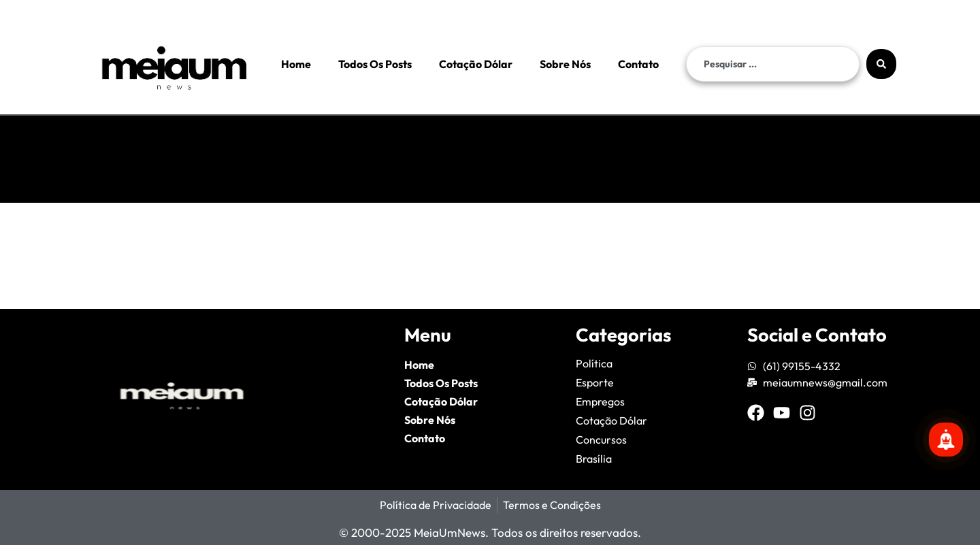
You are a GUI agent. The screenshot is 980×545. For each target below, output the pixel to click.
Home (296, 64)
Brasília (594, 459)
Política (594, 363)
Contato (638, 64)
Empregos (600, 401)
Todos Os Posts (375, 64)
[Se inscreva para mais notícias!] (946, 440)
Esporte (595, 382)
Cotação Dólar (476, 64)
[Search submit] (881, 64)
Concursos (601, 440)
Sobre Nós (565, 64)
